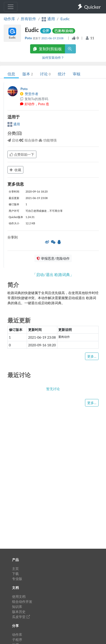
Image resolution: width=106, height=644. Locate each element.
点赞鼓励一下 (22, 154)
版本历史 (19, 612)
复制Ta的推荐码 (34, 99)
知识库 (17, 607)
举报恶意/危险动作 (53, 258)
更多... (92, 356)
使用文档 (19, 596)
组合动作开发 (22, 602)
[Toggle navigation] (11, 7)
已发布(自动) (64, 31)
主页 (15, 569)
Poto (29, 38)
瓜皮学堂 (21, 617)
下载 (15, 574)
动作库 (9, 19)
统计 (62, 74)
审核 (77, 74)
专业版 (17, 579)
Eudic (65, 19)
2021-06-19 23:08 (53, 38)
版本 (28, 74)
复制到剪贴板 (47, 49)
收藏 (15, 170)
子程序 (17, 640)
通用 (14, 124)
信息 (11, 74)
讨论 (45, 74)
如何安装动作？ (53, 58)
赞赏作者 (29, 94)
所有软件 (28, 19)
